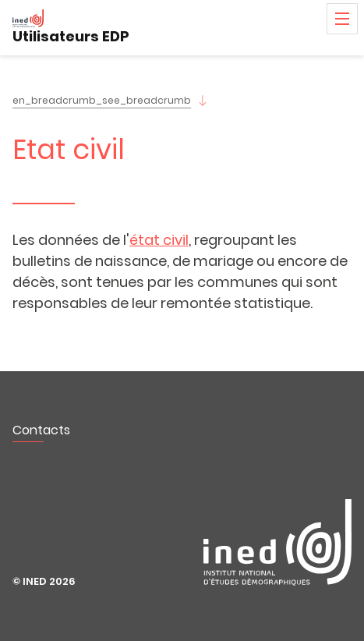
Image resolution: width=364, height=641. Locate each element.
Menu (342, 19)
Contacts (41, 430)
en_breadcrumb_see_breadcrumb (102, 100)
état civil (159, 240)
